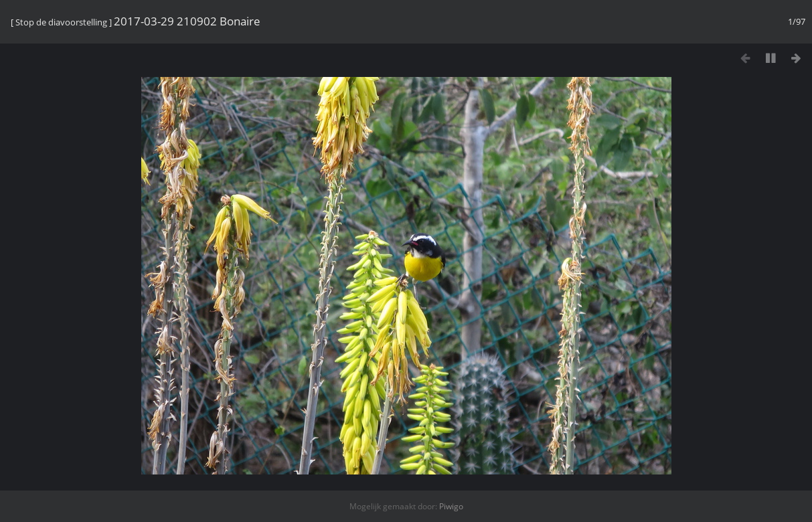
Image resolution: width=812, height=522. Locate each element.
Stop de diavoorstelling (61, 22)
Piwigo (451, 506)
